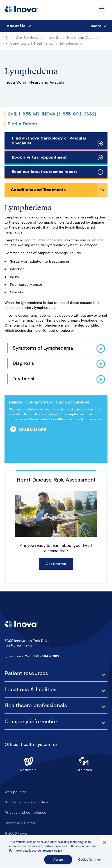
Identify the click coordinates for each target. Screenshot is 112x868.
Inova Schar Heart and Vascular (73, 38)
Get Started (56, 564)
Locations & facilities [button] (30, 689)
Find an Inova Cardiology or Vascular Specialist (49, 141)
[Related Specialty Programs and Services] (56, 429)
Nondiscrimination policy (26, 802)
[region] (56, 852)
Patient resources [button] (26, 673)
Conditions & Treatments (31, 43)
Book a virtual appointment (39, 157)
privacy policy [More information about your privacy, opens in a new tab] (53, 851)
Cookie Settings (89, 860)
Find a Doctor (23, 124)
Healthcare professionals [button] (36, 705)
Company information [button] (32, 722)
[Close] (105, 842)
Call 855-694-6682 (42, 656)
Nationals (28, 764)
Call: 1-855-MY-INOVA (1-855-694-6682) (52, 114)
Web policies (16, 792)
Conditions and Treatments (38, 190)
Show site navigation (102, 9)
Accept (58, 860)
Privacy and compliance (25, 812)
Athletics (84, 764)
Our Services (27, 38)
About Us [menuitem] (16, 26)
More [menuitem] (96, 26)
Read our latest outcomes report (44, 172)
